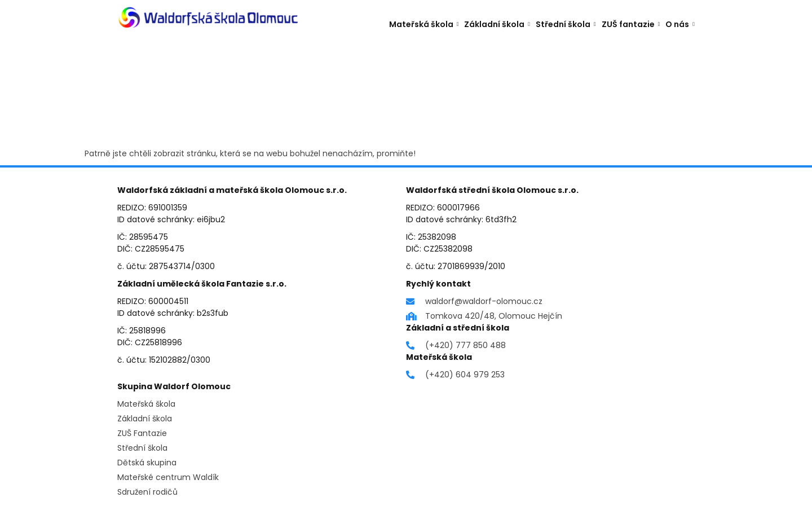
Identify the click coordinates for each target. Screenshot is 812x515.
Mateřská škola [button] (424, 23)
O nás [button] (680, 23)
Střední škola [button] (566, 23)
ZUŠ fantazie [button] (631, 23)
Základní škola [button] (497, 23)
